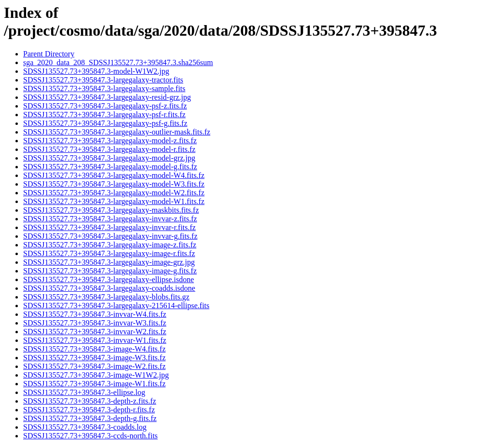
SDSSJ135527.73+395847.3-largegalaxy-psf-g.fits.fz (105, 123)
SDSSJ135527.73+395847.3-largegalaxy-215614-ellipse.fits (116, 305)
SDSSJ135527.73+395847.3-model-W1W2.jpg (96, 71)
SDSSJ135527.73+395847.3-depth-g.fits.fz (90, 418)
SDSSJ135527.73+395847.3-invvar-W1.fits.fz (95, 340)
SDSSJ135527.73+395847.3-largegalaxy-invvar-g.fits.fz (110, 236)
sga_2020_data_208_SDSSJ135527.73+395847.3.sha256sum (118, 62)
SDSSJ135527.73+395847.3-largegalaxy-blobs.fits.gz (106, 297)
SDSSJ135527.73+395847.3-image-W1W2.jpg (96, 375)
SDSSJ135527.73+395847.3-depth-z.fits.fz (90, 401)
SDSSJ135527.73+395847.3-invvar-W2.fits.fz (95, 332)
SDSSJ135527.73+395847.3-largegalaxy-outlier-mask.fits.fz (117, 132)
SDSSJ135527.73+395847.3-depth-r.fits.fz (89, 410)
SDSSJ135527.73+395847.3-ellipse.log (84, 392)
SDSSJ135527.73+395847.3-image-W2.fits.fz (94, 366)
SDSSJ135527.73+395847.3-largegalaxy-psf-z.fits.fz (105, 106)
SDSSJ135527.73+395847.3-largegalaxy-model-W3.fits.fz (114, 184)
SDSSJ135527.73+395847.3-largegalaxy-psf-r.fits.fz (104, 115)
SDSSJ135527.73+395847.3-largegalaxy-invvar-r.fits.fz (110, 227)
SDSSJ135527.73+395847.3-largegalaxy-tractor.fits (103, 80)
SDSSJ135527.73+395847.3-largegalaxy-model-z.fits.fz (110, 141)
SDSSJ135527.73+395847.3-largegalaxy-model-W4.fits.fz (114, 175)
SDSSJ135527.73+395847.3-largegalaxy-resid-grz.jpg (107, 97)
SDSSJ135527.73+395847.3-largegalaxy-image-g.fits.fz (110, 271)
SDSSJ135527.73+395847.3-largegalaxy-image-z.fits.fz (110, 245)
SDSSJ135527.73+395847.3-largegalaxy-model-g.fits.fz (110, 167)
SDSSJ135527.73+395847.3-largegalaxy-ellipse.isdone (109, 279)
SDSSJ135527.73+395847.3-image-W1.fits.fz (94, 384)
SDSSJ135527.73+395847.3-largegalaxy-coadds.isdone (109, 288)
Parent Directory (49, 54)
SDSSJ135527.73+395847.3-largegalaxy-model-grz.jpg (109, 158)
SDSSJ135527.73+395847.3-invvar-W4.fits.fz (95, 314)
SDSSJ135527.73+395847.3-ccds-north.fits (90, 436)
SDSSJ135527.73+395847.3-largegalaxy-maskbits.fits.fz (111, 210)
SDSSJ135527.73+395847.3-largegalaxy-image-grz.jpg (109, 262)
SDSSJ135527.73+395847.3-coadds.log (85, 427)
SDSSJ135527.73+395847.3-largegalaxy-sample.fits (104, 88)
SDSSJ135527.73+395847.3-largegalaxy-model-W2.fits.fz (114, 193)
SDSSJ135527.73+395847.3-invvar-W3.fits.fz (95, 323)
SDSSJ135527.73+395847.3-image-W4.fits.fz (94, 349)
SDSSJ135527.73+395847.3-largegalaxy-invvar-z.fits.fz (110, 219)
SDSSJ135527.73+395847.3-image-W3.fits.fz (94, 358)
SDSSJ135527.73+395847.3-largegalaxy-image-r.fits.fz (109, 253)
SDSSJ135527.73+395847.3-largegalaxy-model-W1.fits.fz (114, 201)
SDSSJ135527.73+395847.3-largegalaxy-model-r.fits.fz (109, 149)
